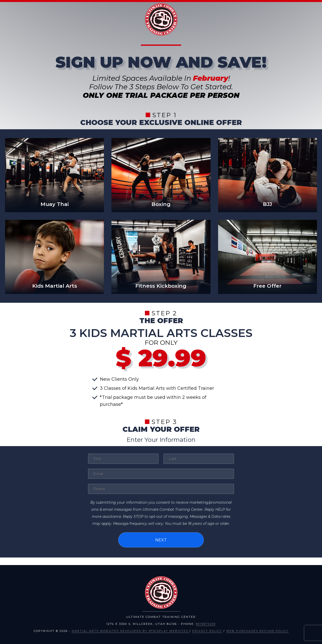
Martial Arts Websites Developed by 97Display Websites (131, 630)
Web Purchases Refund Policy (257, 630)
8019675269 (206, 623)
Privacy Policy (207, 630)
